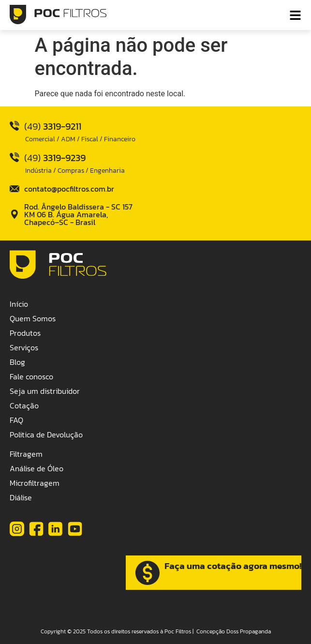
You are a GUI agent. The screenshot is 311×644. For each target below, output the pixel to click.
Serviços (24, 347)
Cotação (24, 405)
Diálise (21, 497)
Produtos (25, 333)
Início (19, 304)
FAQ (16, 420)
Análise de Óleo (37, 468)
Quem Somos (33, 318)
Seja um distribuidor (45, 391)
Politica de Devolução (46, 434)
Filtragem (26, 454)
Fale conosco (31, 376)
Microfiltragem (35, 483)
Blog (17, 362)
